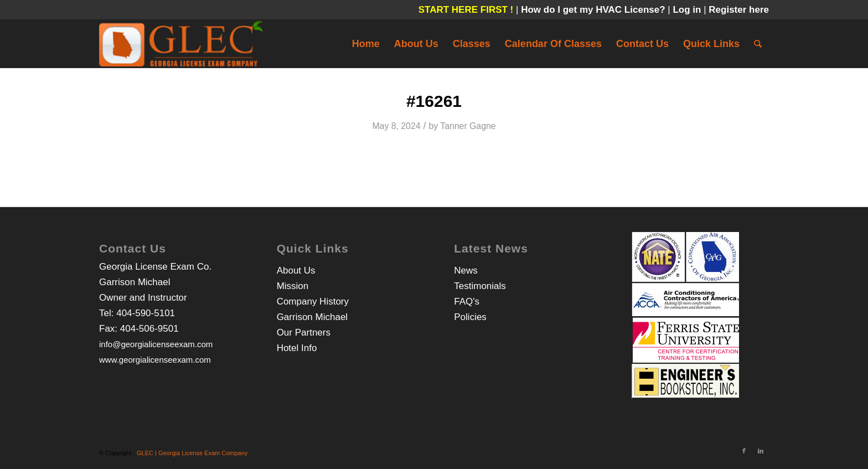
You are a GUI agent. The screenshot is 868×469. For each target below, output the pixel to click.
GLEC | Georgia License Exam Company (192, 453)
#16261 (434, 101)
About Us (296, 270)
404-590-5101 (146, 313)
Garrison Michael (312, 317)
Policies (470, 317)
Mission (293, 286)
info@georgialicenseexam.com (156, 344)
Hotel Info (297, 348)
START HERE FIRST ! (466, 10)
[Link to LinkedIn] (761, 451)
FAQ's (467, 301)
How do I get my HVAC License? (594, 10)
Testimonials (480, 286)
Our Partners (304, 333)
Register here (739, 10)
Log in (688, 10)
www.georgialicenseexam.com (155, 360)
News (466, 270)
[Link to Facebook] (744, 451)
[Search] (758, 44)
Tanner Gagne (468, 126)
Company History (313, 301)
